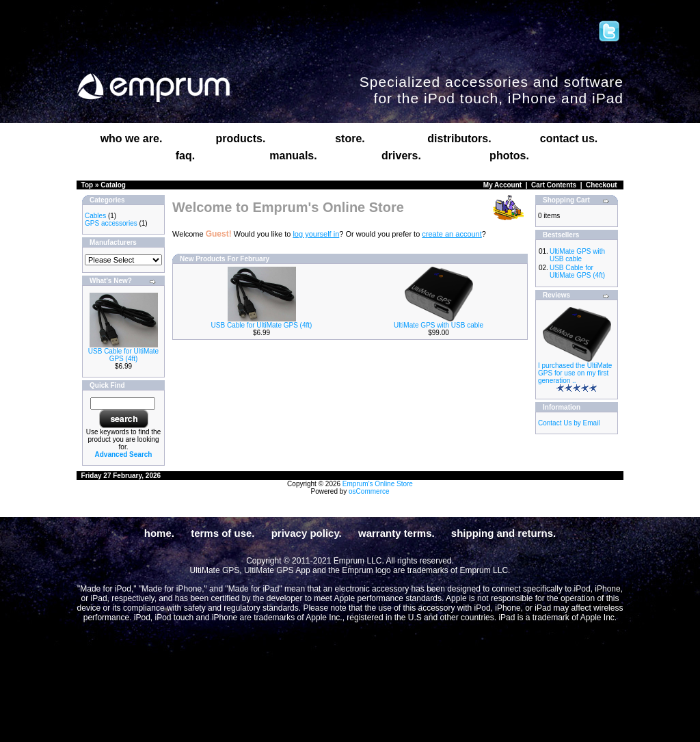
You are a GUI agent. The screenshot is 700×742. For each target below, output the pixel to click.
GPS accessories (111, 223)
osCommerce (369, 491)
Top (87, 185)
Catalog (113, 185)
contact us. (569, 138)
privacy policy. (307, 533)
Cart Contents (554, 185)
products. (241, 138)
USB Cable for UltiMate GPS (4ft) (123, 355)
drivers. (401, 156)
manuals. (293, 156)
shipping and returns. (503, 533)
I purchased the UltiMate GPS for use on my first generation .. (575, 373)
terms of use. (223, 533)
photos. (509, 156)
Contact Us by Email (569, 423)
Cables (95, 216)
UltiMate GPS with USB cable (439, 325)
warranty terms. (396, 533)
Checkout (602, 185)
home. (159, 533)
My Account (502, 185)
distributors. (459, 138)
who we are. (132, 138)
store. (350, 138)
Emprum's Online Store (378, 484)
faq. (185, 156)
